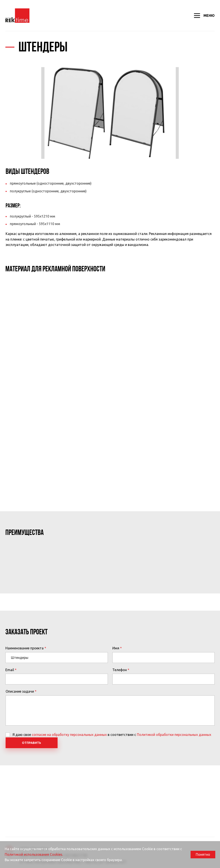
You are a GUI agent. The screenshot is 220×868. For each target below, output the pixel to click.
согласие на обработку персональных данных (69, 735)
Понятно (203, 854)
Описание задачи (20, 691)
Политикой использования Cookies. (34, 854)
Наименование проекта (24, 648)
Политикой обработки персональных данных (174, 735)
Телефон (120, 670)
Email (10, 670)
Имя (116, 648)
